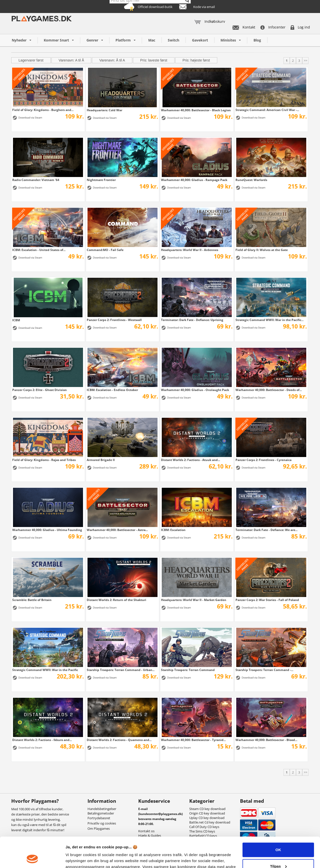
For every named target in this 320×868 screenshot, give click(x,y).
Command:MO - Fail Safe (105, 250)
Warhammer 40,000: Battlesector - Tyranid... (193, 740)
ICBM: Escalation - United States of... (39, 250)
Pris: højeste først (196, 60)
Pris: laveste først (154, 60)
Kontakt (244, 27)
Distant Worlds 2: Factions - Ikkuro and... (42, 740)
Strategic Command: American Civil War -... (267, 110)
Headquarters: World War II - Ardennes (190, 250)
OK (278, 821)
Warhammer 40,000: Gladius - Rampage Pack (194, 180)
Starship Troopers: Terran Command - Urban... (121, 670)
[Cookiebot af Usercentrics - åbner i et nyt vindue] (32, 858)
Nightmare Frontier (101, 180)
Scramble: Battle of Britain (32, 600)
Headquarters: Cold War (104, 110)
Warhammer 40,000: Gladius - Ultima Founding (47, 530)
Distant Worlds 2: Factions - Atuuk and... (190, 460)
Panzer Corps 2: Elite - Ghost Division (39, 390)
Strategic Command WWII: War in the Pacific (45, 670)
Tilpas (278, 838)
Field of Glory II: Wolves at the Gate (262, 250)
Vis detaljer (76, 858)
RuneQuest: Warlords (251, 180)
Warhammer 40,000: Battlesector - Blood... (266, 740)
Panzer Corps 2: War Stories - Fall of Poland (267, 600)
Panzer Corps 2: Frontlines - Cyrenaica (263, 460)
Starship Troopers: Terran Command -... (264, 670)
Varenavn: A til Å (71, 60)
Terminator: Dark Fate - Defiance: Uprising (192, 320)
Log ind (300, 27)
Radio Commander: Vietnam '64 (36, 180)
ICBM (16, 320)
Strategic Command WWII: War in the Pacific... (269, 320)
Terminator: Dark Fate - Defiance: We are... (266, 530)
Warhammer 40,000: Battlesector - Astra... (117, 530)
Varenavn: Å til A (112, 60)
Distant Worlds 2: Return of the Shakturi (116, 600)
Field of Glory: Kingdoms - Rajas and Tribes (44, 460)
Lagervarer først (31, 60)
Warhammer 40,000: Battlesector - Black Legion (196, 110)
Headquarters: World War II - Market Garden (194, 600)
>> (305, 60)
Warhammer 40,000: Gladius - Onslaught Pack (195, 390)
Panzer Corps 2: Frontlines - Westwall (114, 320)
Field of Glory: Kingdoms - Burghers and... (43, 110)
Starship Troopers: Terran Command (188, 670)
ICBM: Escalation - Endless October (112, 390)
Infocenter (273, 27)
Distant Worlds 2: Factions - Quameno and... (119, 740)
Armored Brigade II (101, 460)
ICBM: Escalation (173, 530)
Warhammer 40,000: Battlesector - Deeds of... (269, 390)
